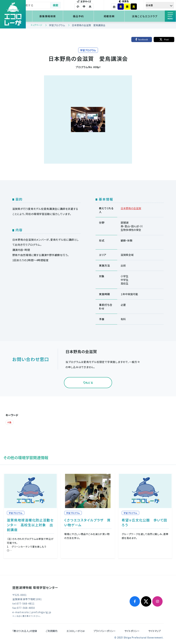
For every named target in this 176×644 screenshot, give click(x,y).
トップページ (37, 25)
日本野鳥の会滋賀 (131, 208)
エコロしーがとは (75, 630)
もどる (88, 383)
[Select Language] (162, 5)
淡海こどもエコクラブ (148, 16)
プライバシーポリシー (104, 630)
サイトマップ (155, 630)
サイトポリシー (132, 630)
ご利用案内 (52, 630)
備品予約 (91, 16)
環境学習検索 (39, 16)
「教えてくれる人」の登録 (25, 630)
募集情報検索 (65, 16)
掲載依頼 (117, 16)
